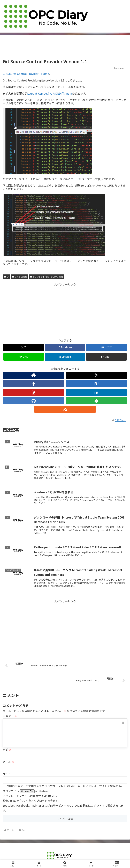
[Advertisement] (65, 48)
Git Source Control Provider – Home (26, 74)
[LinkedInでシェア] (65, 357)
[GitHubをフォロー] (34, 401)
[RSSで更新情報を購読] (65, 409)
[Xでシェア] (24, 347)
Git (6, 277)
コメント (10, 716)
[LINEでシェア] (24, 357)
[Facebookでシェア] (65, 347)
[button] (106, 357)
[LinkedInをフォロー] (96, 392)
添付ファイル (11, 791)
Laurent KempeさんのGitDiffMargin (50, 93)
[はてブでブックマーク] (106, 347)
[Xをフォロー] (96, 375)
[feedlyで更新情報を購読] (96, 401)
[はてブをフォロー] (96, 384)
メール (9, 762)
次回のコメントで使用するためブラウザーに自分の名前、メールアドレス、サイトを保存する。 (65, 786)
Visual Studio (20, 277)
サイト (7, 774)
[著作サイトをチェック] (34, 375)
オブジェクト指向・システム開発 (47, 277)
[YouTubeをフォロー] (34, 392)
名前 (7, 750)
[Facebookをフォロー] (34, 384)
